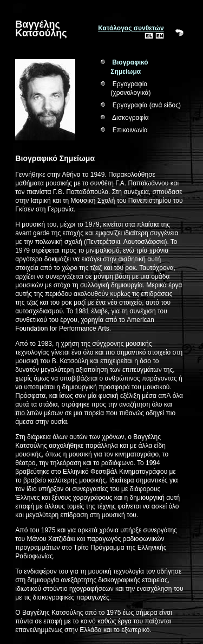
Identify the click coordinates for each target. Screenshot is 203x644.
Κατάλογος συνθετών (131, 28)
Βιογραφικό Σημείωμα (129, 67)
